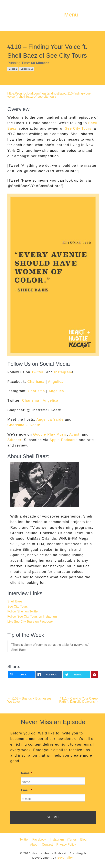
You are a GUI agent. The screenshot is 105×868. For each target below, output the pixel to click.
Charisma (36, 382)
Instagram (63, 372)
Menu (71, 15)
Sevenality (65, 858)
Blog (83, 839)
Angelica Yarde (50, 419)
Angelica (56, 382)
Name (27, 773)
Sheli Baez (15, 601)
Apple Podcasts (63, 440)
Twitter (37, 372)
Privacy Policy (66, 845)
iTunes (72, 839)
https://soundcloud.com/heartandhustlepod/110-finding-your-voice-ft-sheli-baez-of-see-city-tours (49, 95)
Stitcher (14, 440)
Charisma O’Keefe (24, 425)
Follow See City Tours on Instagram (32, 616)
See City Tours (78, 128)
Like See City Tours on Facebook (30, 622)
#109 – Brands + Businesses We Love (29, 700)
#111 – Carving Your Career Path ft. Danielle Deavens (79, 700)
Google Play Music (50, 434)
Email (27, 790)
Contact (47, 845)
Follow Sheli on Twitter (23, 611)
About (34, 845)
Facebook (39, 839)
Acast (74, 434)
